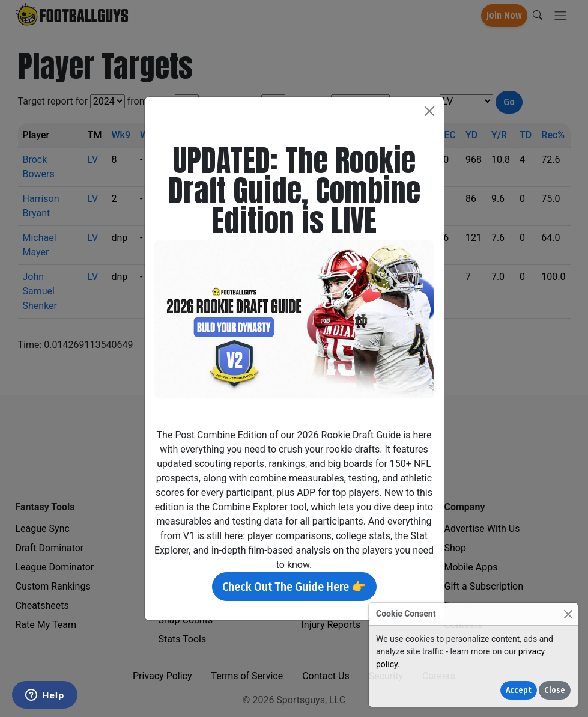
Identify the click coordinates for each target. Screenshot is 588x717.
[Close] (568, 614)
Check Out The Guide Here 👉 (294, 587)
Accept (519, 690)
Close (555, 690)
